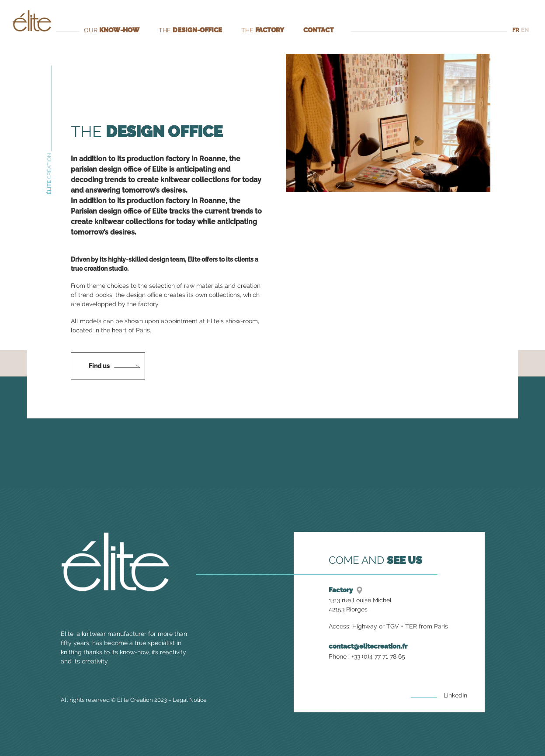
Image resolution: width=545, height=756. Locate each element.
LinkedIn (455, 695)
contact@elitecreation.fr (368, 646)
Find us (99, 366)
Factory (341, 590)
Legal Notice (187, 700)
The (189, 30)
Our (111, 30)
